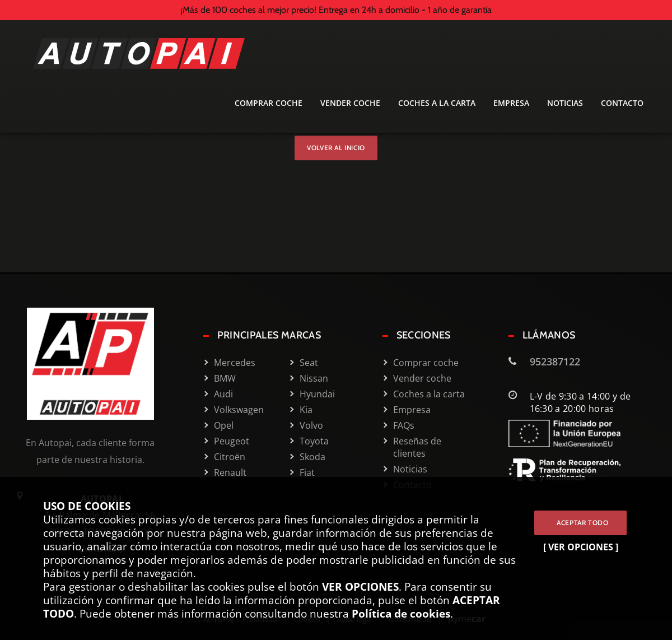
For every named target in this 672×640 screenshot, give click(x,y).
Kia (306, 410)
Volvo (311, 425)
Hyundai (317, 394)
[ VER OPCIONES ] (581, 547)
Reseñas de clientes (417, 447)
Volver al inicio (336, 148)
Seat (309, 363)
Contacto (622, 103)
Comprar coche (269, 103)
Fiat (307, 472)
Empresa (511, 103)
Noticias (565, 103)
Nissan (314, 378)
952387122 (555, 361)
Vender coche (350, 103)
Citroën (230, 457)
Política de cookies (401, 613)
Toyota (314, 441)
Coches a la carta (437, 103)
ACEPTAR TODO (580, 523)
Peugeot (232, 441)
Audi (223, 394)
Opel (224, 425)
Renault (230, 472)
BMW (225, 378)
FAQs (404, 425)
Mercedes (235, 363)
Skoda (312, 457)
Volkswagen (239, 410)
